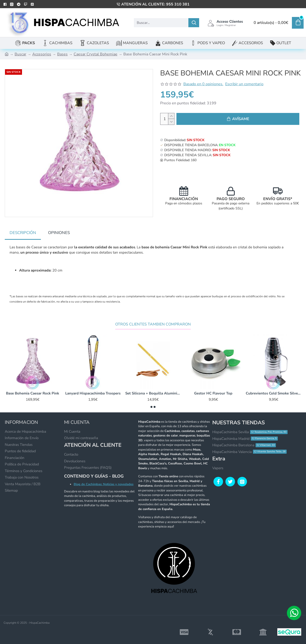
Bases (62, 54)
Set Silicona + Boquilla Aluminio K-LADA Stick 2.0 (153, 389)
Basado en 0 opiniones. (203, 84)
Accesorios (42, 54)
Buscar (20, 54)
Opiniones (59, 233)
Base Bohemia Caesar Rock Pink (33, 389)
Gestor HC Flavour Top (213, 389)
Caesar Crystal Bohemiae (96, 54)
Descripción (23, 233)
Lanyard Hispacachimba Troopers (93, 389)
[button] (152, 402)
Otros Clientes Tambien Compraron (153, 320)
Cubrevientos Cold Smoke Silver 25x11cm (273, 389)
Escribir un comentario (244, 84)
